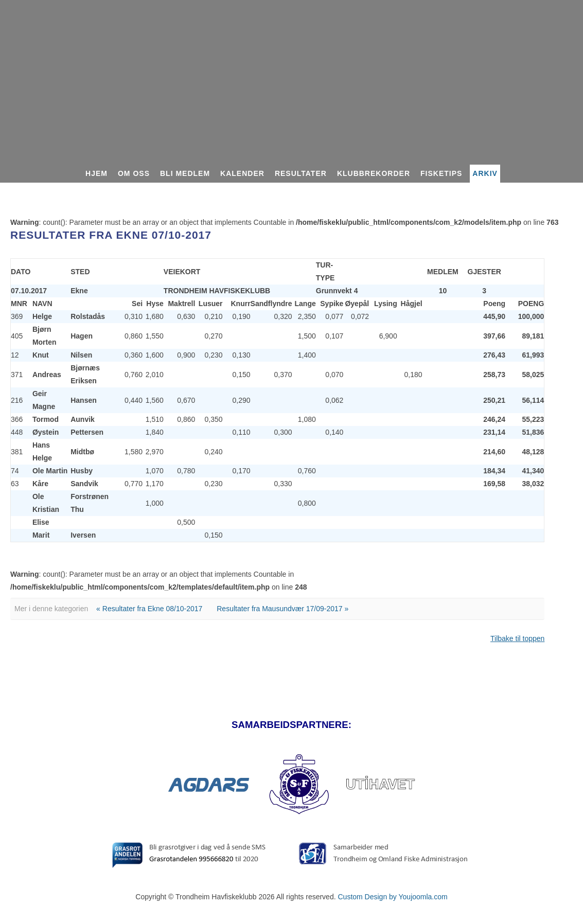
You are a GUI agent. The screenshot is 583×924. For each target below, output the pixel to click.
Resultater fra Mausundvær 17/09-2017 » (282, 609)
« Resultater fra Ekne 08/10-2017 (149, 609)
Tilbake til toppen (517, 638)
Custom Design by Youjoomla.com (392, 897)
